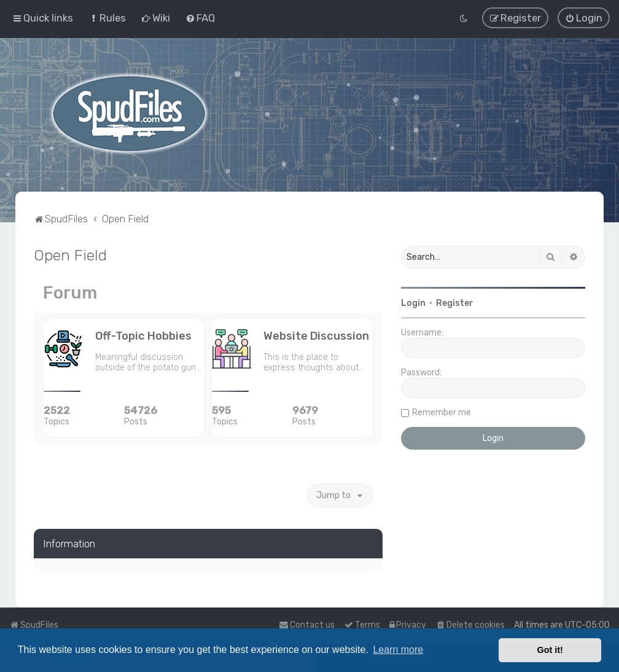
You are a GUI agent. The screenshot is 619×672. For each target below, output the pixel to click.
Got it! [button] (550, 650)
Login (413, 303)
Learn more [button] (398, 650)
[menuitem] (107, 18)
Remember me (442, 412)
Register (455, 303)
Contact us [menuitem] (307, 625)
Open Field (70, 254)
